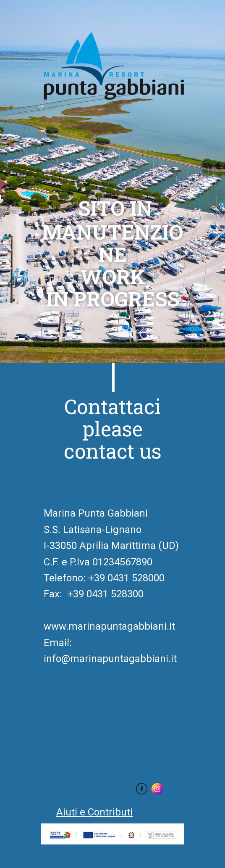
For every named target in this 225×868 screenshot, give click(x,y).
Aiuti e (94, 812)
